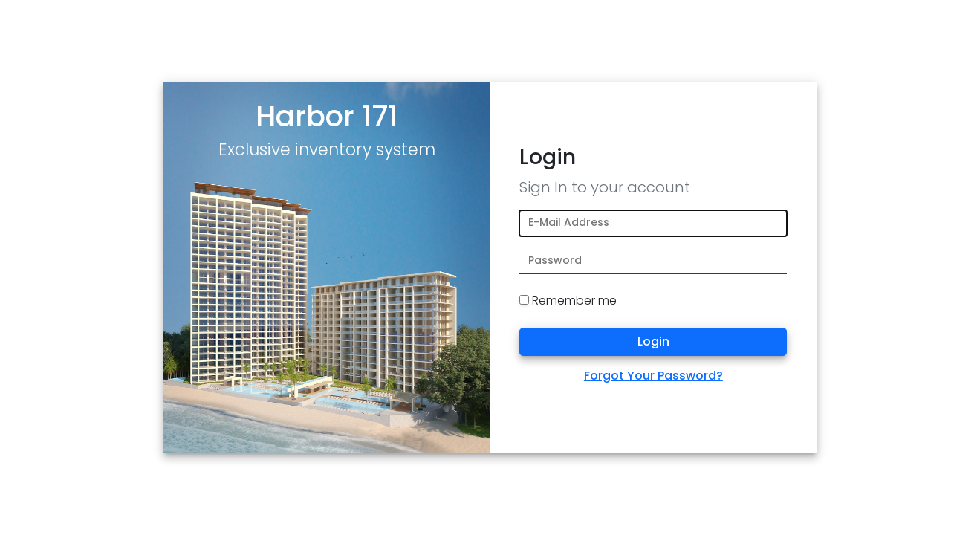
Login (653, 341)
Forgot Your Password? (653, 376)
